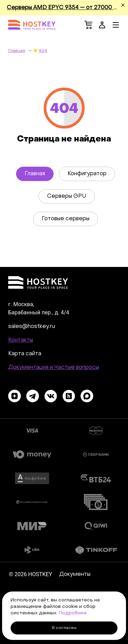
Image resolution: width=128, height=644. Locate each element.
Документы (75, 574)
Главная (35, 174)
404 (43, 51)
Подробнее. (73, 613)
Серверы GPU (67, 196)
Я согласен (64, 628)
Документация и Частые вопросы (54, 368)
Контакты (21, 340)
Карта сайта (25, 354)
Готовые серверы (66, 219)
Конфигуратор (87, 174)
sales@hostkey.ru (32, 327)
